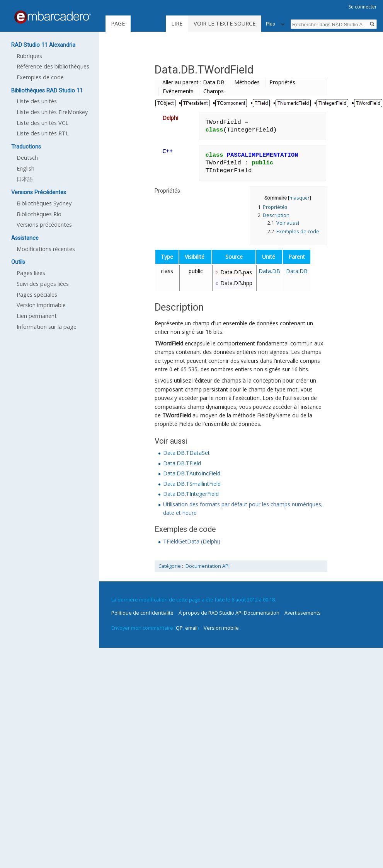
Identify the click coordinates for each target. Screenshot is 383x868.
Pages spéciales (37, 295)
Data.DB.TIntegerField (191, 494)
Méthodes (247, 82)
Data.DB (269, 271)
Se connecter (363, 7)
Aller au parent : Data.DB (193, 82)
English (26, 168)
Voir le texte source (225, 23)
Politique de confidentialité (142, 613)
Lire (177, 23)
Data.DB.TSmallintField (192, 484)
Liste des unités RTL (43, 133)
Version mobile (221, 628)
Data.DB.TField (182, 463)
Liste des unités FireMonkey (52, 112)
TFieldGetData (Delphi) (192, 541)
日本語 (25, 179)
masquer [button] (300, 198)
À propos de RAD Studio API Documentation (229, 613)
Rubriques (29, 56)
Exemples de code (40, 77)
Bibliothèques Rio (39, 214)
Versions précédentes (44, 225)
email (191, 628)
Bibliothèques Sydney (44, 203)
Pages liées (31, 273)
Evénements (178, 91)
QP (179, 628)
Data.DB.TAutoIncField (192, 473)
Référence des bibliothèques (53, 66)
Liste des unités (37, 101)
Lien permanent (37, 316)
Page (118, 23)
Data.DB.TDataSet (186, 453)
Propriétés (282, 82)
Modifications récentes (46, 249)
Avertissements (303, 613)
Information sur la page (47, 327)
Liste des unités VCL (43, 123)
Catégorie (170, 566)
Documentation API (208, 566)
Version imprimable (41, 305)
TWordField (169, 343)
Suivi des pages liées (43, 284)
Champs (214, 91)
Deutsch (27, 158)
